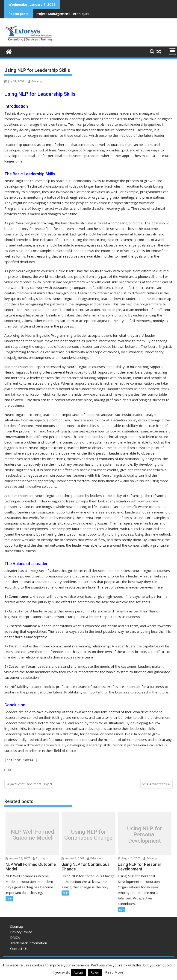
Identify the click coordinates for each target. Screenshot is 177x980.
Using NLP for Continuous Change (88, 834)
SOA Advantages (154, 783)
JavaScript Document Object (31, 783)
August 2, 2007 (129, 858)
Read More (114, 972)
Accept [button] (78, 972)
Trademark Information (29, 942)
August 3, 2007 (73, 858)
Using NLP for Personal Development (145, 834)
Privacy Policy (21, 931)
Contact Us (19, 948)
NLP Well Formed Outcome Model (32, 834)
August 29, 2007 (18, 858)
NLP (11, 769)
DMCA (15, 937)
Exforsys (35, 81)
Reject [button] (95, 972)
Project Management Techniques (62, 14)
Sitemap (17, 926)
